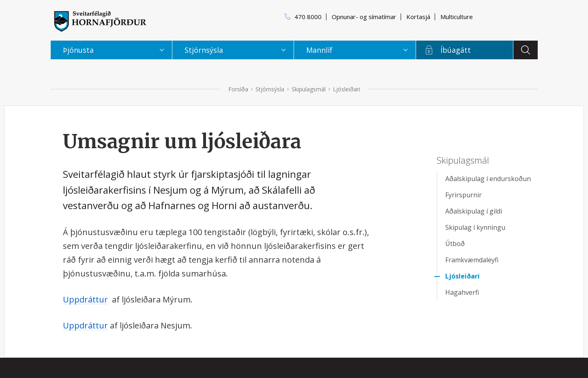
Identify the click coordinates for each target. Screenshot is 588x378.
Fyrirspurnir (464, 195)
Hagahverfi (462, 292)
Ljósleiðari (347, 89)
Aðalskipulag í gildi (474, 211)
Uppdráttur (85, 299)
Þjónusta (78, 50)
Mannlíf (319, 50)
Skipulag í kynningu (475, 227)
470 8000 (308, 17)
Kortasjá (418, 17)
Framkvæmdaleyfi (472, 260)
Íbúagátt (456, 50)
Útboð (455, 244)
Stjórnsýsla (270, 89)
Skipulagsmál (309, 89)
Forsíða (238, 89)
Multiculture (457, 17)
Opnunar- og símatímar (364, 17)
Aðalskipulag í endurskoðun (488, 179)
